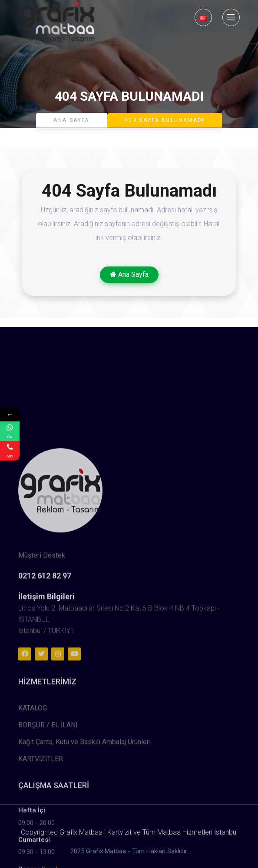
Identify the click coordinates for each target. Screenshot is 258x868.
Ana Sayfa (71, 120)
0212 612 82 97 (45, 711)
